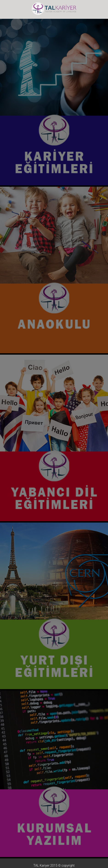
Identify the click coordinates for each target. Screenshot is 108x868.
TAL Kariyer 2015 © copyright (54, 865)
